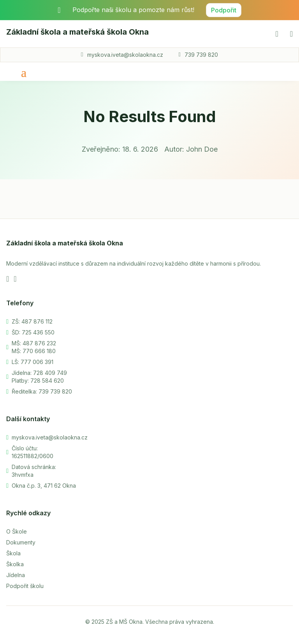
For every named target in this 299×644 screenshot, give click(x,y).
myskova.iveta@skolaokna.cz (125, 55)
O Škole (17, 531)
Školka (15, 564)
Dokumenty (21, 542)
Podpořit (224, 10)
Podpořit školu (25, 586)
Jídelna (16, 575)
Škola (13, 553)
